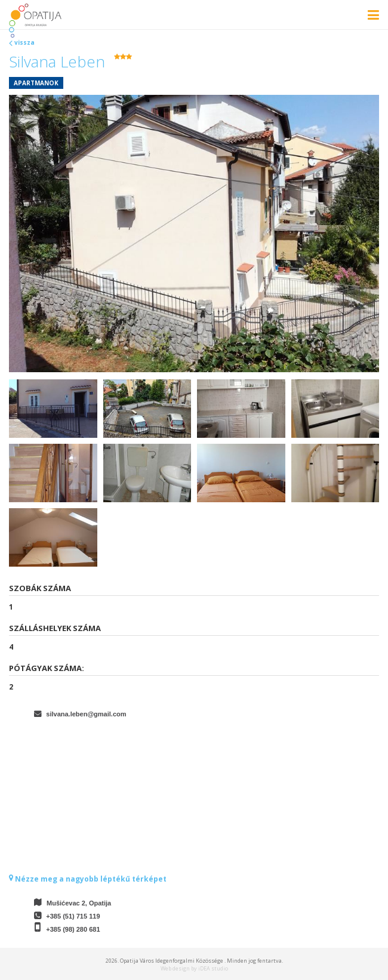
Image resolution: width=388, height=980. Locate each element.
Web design (175, 968)
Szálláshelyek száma (55, 628)
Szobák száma (40, 588)
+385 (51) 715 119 (73, 916)
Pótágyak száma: (47, 668)
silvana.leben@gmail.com (86, 714)
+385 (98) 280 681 (73, 929)
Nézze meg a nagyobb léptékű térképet (88, 879)
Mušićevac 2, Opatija (79, 903)
